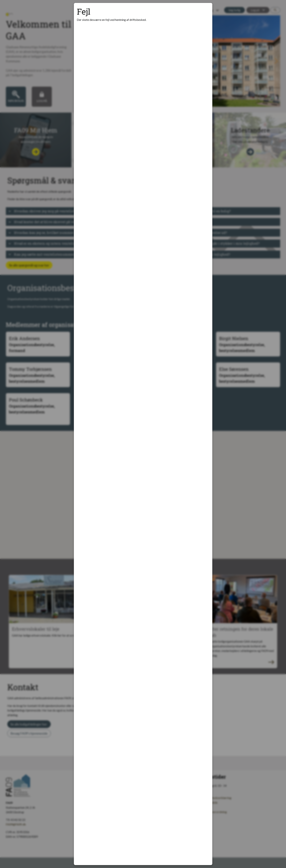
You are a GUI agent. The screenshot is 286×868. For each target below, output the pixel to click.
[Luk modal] (205, 10)
